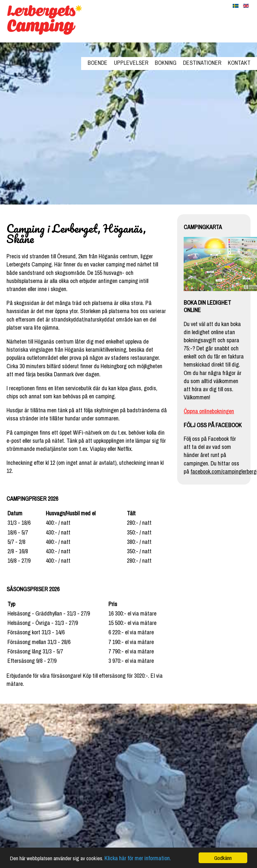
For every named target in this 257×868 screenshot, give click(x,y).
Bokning (166, 63)
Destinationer (202, 63)
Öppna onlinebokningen (209, 411)
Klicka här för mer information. (138, 858)
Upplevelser (131, 63)
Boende (98, 63)
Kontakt (239, 63)
